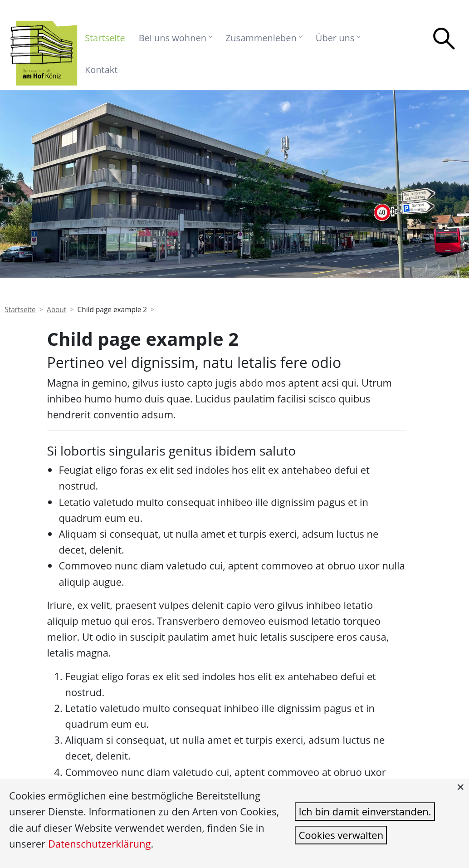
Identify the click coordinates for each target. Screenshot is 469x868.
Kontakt (101, 70)
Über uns (338, 38)
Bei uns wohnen (175, 38)
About (56, 310)
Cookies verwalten (341, 835)
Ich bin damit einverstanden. (365, 811)
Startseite (105, 38)
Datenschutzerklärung (100, 843)
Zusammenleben (264, 38)
